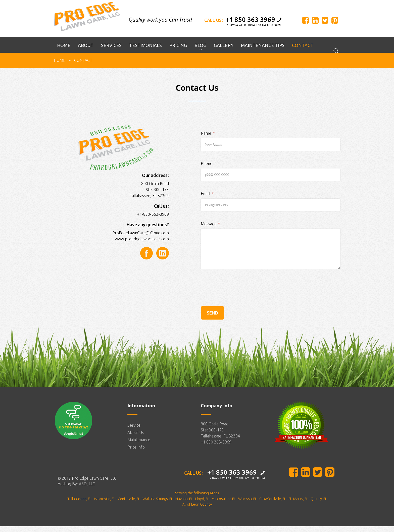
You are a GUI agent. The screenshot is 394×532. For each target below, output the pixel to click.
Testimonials (145, 51)
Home (64, 51)
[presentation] (239, 302)
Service (134, 431)
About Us (136, 438)
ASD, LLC (87, 490)
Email (207, 200)
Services (111, 51)
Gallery (224, 51)
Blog (200, 51)
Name (208, 139)
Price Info (136, 453)
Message (210, 230)
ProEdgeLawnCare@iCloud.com (141, 239)
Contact (303, 51)
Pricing (178, 51)
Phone (207, 169)
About (86, 51)
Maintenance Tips (263, 51)
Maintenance (139, 446)
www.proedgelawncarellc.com (142, 245)
